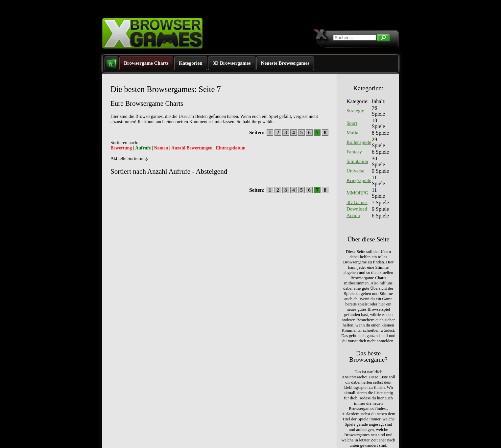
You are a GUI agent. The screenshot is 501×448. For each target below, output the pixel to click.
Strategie (355, 111)
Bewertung (121, 148)
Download (357, 209)
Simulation (357, 161)
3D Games (357, 202)
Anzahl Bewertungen (192, 148)
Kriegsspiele (359, 180)
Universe (355, 171)
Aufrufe (143, 148)
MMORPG (358, 193)
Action (353, 215)
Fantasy (354, 152)
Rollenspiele (359, 142)
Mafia (352, 133)
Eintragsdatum (230, 148)
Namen (161, 148)
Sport (352, 123)
